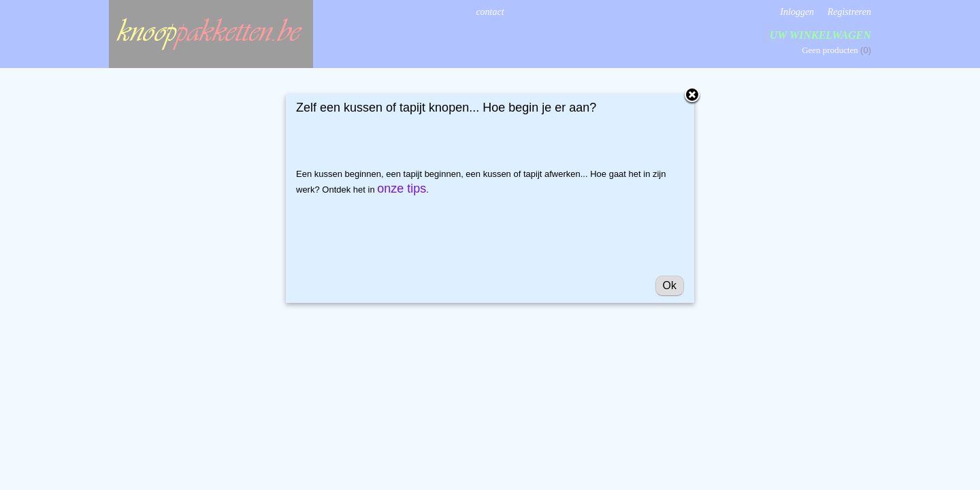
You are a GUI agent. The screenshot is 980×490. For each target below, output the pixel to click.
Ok (670, 285)
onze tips (402, 189)
